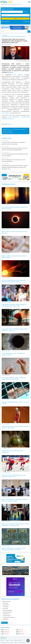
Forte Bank (6, 607)
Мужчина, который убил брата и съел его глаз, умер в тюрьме (16, 393)
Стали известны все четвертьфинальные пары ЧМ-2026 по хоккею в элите (16, 466)
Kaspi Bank (6, 619)
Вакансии (16, 643)
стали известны (6, 113)
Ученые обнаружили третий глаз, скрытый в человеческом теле (16, 344)
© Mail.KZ (2, 640)
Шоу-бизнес (4, 35)
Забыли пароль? (5, 21)
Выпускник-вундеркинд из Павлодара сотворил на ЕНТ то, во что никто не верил (16, 491)
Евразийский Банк (8, 612)
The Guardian (18, 75)
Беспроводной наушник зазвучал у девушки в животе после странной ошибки (16, 369)
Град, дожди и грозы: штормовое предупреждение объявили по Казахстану (16, 320)
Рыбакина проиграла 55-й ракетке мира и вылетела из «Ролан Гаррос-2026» (16, 418)
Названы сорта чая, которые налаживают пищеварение (16, 442)
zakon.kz (10, 124)
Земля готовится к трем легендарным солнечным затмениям (16, 223)
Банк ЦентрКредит (8, 610)
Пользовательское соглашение (7, 643)
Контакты (12, 640)
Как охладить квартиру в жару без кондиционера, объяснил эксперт (16, 198)
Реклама (7, 640)
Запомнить (27, 22)
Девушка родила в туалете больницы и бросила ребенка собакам (16, 247)
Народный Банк (7, 616)
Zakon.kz (10, 72)
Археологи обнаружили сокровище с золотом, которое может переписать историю (16, 539)
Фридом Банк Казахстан (9, 617)
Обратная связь (22, 643)
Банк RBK (5, 609)
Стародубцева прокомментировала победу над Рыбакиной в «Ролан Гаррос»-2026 (16, 296)
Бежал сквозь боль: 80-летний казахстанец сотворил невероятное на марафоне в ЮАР (16, 515)
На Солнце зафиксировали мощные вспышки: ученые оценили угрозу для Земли (16, 271)
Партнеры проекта (18, 640)
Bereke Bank (6, 605)
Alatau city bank (7, 601)
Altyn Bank (6, 603)
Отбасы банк (6, 614)
